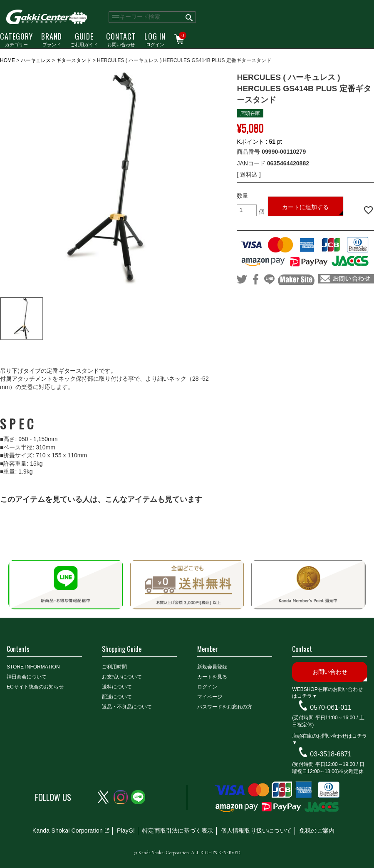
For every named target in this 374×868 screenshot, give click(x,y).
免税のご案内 (317, 831)
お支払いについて (122, 677)
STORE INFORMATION (33, 667)
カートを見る (212, 677)
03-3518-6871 (331, 754)
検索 (189, 17)
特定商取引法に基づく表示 (178, 831)
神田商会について (27, 677)
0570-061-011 (331, 707)
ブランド (52, 39)
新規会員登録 (212, 667)
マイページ (210, 697)
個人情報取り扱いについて (256, 831)
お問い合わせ (121, 39)
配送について (117, 697)
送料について (117, 687)
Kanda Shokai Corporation (68, 831)
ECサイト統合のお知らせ (35, 687)
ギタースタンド (74, 60)
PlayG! (126, 831)
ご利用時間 (114, 667)
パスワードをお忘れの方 (225, 707)
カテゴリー (16, 39)
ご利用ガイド (84, 39)
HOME (7, 60)
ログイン (155, 39)
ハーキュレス (36, 60)
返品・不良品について (127, 707)
